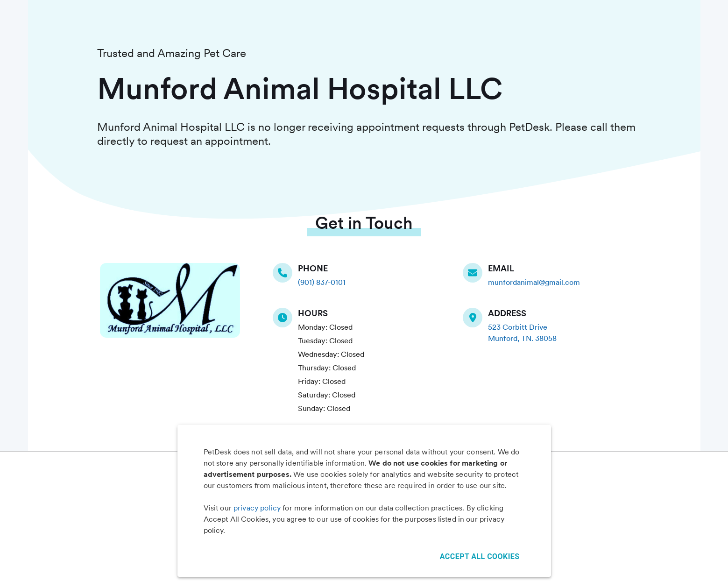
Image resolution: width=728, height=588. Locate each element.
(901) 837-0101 (322, 282)
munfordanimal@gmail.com (534, 282)
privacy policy (257, 508)
